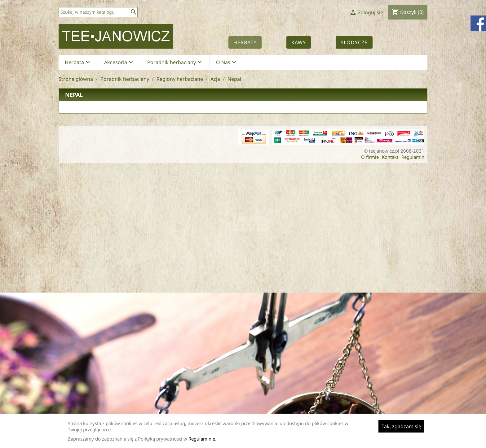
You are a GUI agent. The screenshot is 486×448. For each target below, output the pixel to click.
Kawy (299, 42)
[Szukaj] (98, 12)
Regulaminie (202, 439)
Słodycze (354, 42)
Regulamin (413, 157)
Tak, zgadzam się (401, 426)
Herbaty (245, 42)
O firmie (370, 157)
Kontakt (390, 157)
